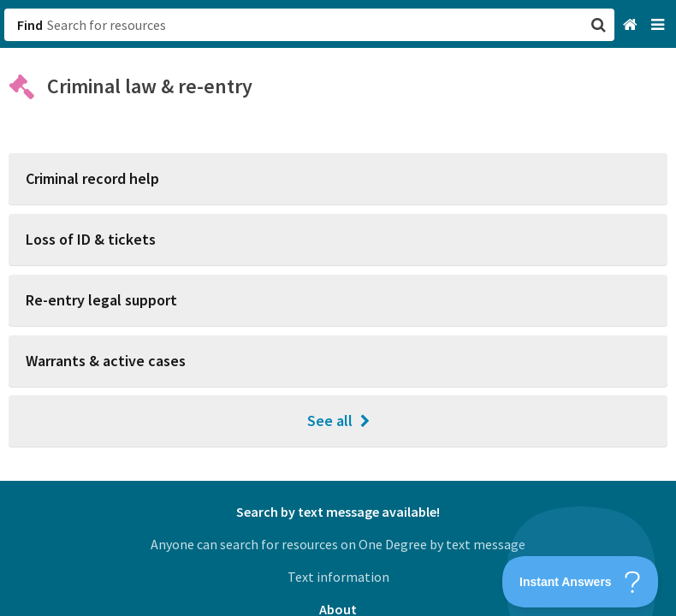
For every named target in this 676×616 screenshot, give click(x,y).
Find (30, 25)
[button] (338, 308)
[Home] (632, 25)
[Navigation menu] (659, 25)
